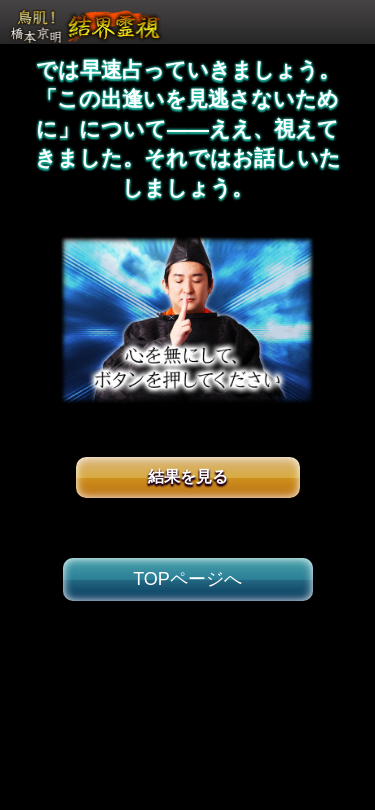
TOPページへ (187, 579)
